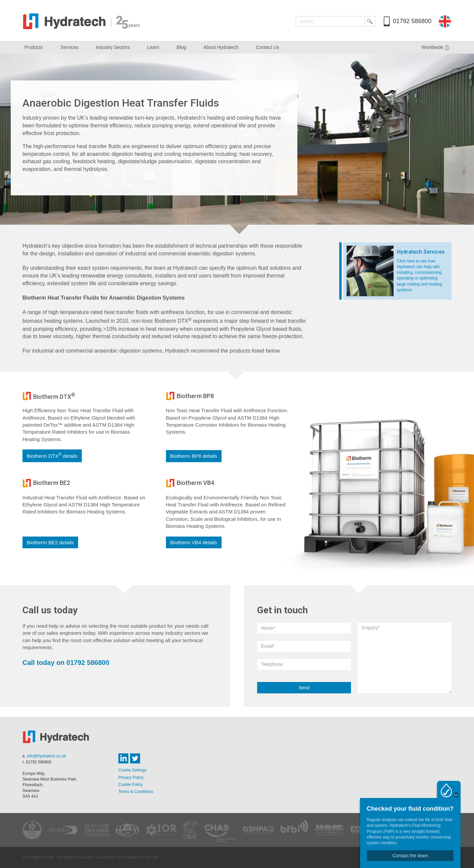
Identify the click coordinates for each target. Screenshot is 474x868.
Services (69, 47)
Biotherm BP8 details (194, 456)
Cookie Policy (131, 785)
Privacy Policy (131, 778)
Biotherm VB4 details (194, 542)
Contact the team (410, 856)
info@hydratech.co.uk (46, 756)
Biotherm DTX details (52, 455)
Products (34, 47)
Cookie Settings (132, 770)
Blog (181, 47)
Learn (153, 47)
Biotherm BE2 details (50, 542)
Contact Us (267, 47)
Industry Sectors (113, 47)
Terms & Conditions (136, 792)
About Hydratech (221, 47)
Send (304, 688)
